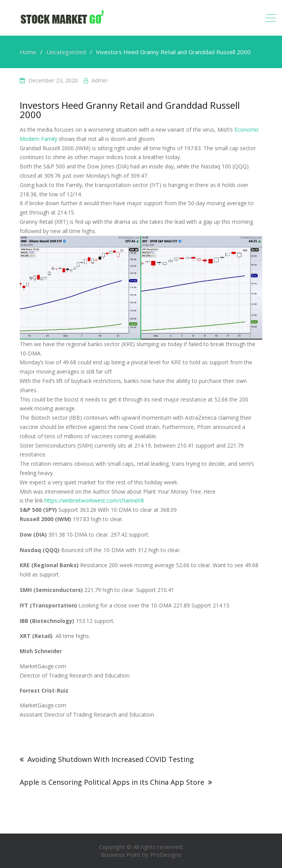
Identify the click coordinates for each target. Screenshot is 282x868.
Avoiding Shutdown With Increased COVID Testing (111, 759)
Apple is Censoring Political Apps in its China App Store (112, 782)
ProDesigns (166, 854)
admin (100, 80)
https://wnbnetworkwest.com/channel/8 (94, 500)
